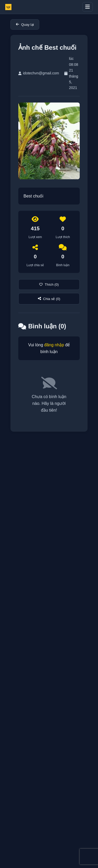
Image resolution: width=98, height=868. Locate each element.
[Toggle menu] (88, 7)
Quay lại (25, 25)
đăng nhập (54, 345)
